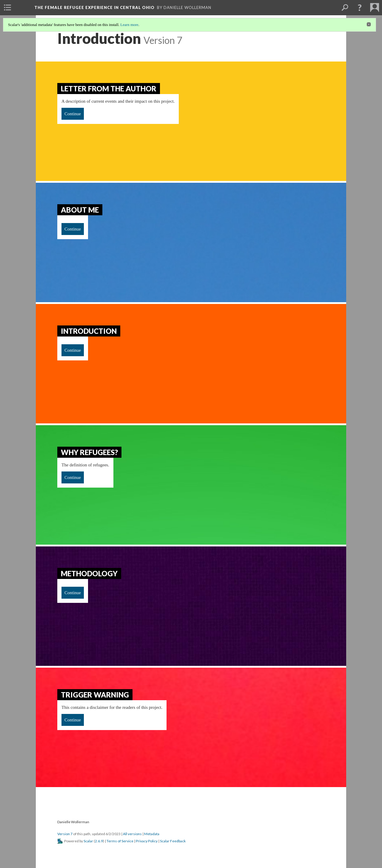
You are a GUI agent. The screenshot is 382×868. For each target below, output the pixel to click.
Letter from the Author (109, 89)
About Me (80, 210)
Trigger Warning (95, 695)
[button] (360, 7)
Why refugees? (89, 452)
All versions (132, 834)
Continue (73, 114)
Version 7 (65, 834)
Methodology (89, 573)
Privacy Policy (147, 841)
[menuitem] (7, 7)
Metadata (152, 834)
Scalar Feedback (173, 841)
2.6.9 (99, 841)
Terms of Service (120, 841)
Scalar (88, 841)
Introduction (89, 331)
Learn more (129, 25)
